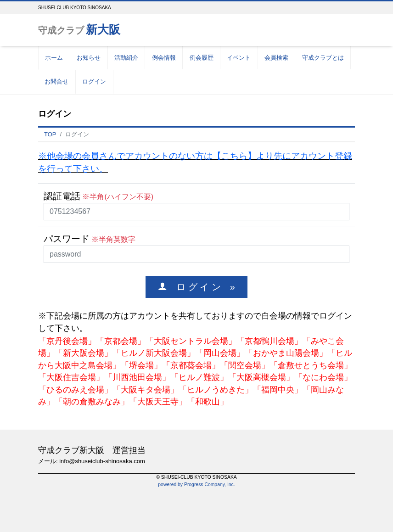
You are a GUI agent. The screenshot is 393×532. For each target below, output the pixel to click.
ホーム (54, 58)
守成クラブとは (323, 58)
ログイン (94, 81)
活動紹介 (126, 58)
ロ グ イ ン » (201, 287)
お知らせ (89, 58)
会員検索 (276, 58)
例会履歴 (202, 58)
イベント (239, 58)
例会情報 (164, 58)
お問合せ (56, 81)
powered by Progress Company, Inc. (196, 484)
